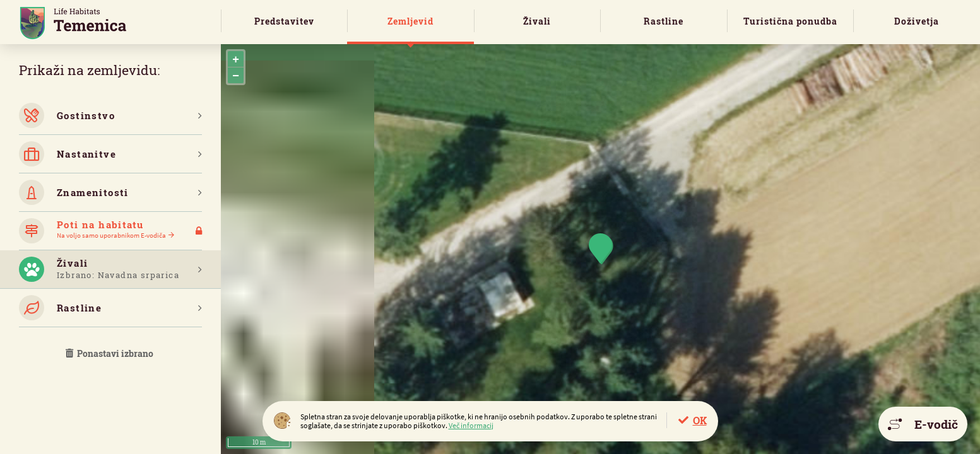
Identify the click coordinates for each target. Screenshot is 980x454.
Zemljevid (410, 21)
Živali (537, 21)
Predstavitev (284, 21)
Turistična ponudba (790, 21)
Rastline (664, 21)
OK (700, 420)
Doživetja (917, 21)
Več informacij (471, 425)
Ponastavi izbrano (110, 353)
